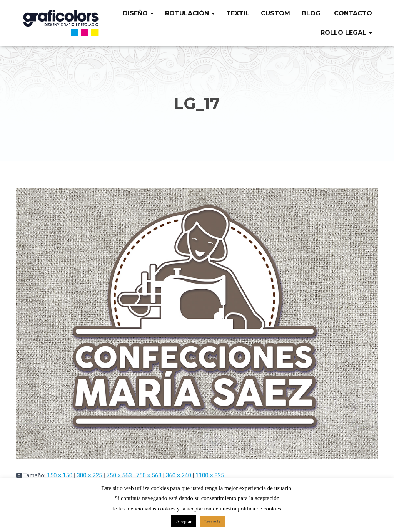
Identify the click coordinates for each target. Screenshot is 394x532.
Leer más (212, 522)
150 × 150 (60, 475)
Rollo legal (346, 33)
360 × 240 (179, 475)
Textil (238, 13)
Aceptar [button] (184, 521)
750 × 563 (119, 475)
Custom (275, 13)
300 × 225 (89, 475)
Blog (311, 13)
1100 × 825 (210, 475)
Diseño (138, 13)
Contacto (352, 13)
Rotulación (190, 13)
